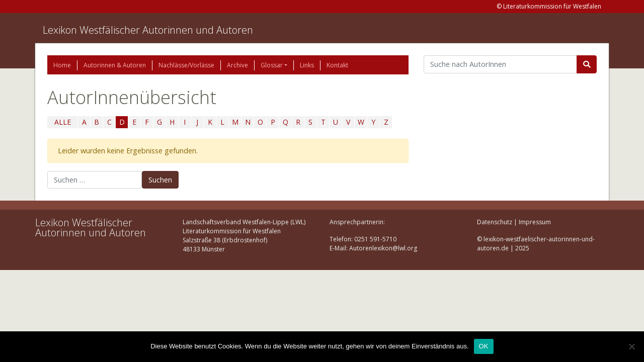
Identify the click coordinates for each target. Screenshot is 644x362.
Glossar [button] (272, 65)
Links (307, 65)
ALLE (63, 122)
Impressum (535, 222)
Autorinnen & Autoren (115, 65)
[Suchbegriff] (500, 64)
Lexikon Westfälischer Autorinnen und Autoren (148, 30)
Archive (237, 65)
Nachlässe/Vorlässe (186, 65)
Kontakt (337, 65)
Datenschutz (495, 222)
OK (484, 346)
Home (62, 65)
